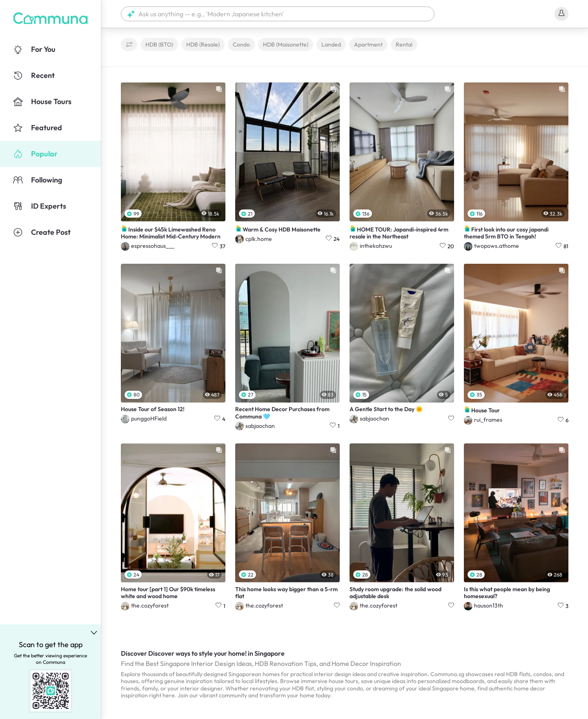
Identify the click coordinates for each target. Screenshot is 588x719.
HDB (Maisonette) (286, 45)
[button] (278, 14)
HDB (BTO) (159, 45)
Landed (331, 45)
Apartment (368, 45)
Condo (241, 45)
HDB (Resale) (203, 45)
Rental (404, 45)
